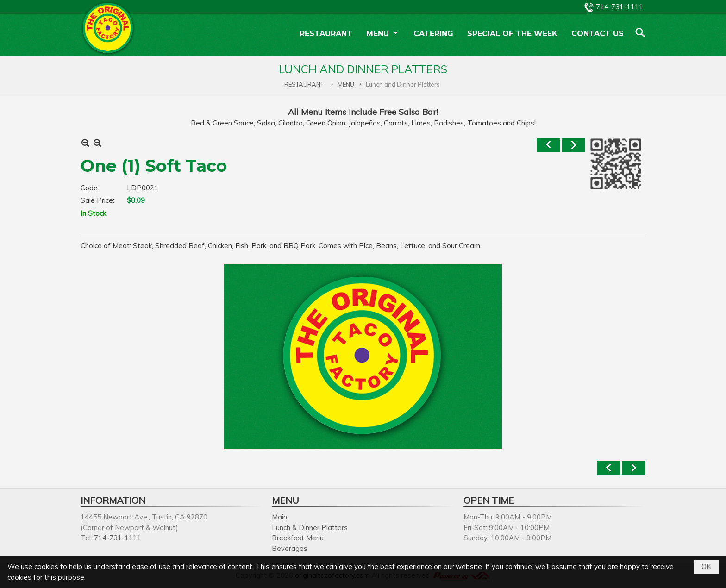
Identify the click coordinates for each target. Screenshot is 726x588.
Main (279, 517)
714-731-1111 (620, 7)
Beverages (290, 548)
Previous (548, 145)
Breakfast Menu (298, 538)
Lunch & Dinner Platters (310, 528)
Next (574, 145)
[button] (383, 35)
